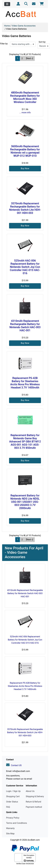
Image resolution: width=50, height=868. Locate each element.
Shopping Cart (13, 796)
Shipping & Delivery (35, 796)
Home (7, 26)
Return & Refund (33, 802)
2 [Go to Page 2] (22, 58)
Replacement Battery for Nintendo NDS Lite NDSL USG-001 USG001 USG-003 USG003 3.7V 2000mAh (25, 502)
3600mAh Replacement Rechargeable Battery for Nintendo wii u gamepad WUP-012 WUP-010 (25, 151)
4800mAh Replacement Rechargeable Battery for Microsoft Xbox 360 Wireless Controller (25, 97)
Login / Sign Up (13, 791)
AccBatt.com (34, 840)
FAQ (8, 807)
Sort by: (42, 42)
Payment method (34, 807)
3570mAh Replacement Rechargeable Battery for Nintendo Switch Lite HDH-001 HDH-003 (25, 208)
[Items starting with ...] (23, 44)
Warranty (10, 828)
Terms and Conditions (17, 823)
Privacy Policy (13, 818)
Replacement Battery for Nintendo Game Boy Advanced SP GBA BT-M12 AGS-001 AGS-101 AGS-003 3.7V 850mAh (25, 442)
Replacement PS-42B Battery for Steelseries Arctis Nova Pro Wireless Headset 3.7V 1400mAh (25, 383)
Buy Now (25, 168)
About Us (30, 791)
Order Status (12, 802)
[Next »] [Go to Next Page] (30, 58)
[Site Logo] (25, 14)
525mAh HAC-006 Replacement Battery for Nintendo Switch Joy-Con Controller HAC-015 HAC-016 (25, 267)
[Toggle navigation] (7, 4)
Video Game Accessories (24, 26)
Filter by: (4, 44)
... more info (25, 113)
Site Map (10, 834)
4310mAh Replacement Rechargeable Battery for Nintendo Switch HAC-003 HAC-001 (25, 326)
